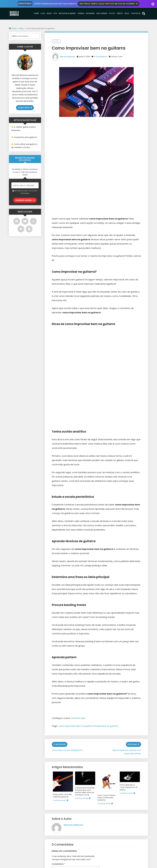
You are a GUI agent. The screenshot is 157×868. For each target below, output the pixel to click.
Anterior (60, 568)
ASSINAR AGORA (25, 200)
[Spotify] (29, 229)
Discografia (102, 13)
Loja (43, 13)
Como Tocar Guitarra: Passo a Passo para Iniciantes (107, 621)
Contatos (136, 13)
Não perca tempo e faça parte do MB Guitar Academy (109, 3)
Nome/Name (122, 804)
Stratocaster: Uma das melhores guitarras (62, 619)
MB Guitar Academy (67, 13)
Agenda (81, 13)
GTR (55, 13)
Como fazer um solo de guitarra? (67, 574)
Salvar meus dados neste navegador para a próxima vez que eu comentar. (73, 760)
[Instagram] (33, 221)
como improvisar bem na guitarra (76, 549)
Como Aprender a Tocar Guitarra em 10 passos (128, 611)
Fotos (112, 13)
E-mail (56, 733)
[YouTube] (25, 221)
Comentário (58, 687)
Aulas (49, 13)
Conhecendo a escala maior (58, 831)
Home (36, 13)
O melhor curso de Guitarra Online (61, 820)
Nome (55, 722)
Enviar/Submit (123, 845)
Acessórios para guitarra (25, 137)
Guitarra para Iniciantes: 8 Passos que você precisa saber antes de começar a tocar (85, 615)
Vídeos (120, 13)
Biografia (90, 13)
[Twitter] (21, 229)
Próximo (133, 568)
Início (14, 28)
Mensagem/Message (126, 824)
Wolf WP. (88, 867)
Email (119, 814)
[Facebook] (17, 221)
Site (54, 744)
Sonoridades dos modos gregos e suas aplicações (60, 805)
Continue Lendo (61, 624)
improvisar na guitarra (108, 549)
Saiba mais (25, 107)
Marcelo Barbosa (68, 56)
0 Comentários (101, 56)
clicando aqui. (78, 542)
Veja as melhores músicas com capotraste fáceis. (127, 575)
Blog (127, 13)
